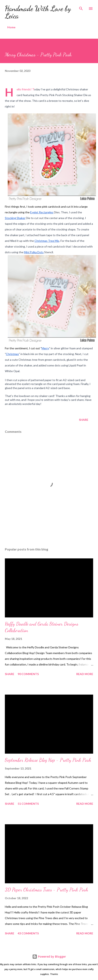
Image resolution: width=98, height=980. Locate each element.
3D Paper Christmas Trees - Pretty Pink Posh (46, 890)
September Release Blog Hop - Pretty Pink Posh (48, 760)
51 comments (28, 804)
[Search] (81, 7)
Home (11, 27)
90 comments (28, 674)
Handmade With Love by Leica (38, 12)
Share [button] (84, 420)
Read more (85, 674)
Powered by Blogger (49, 956)
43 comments (28, 933)
